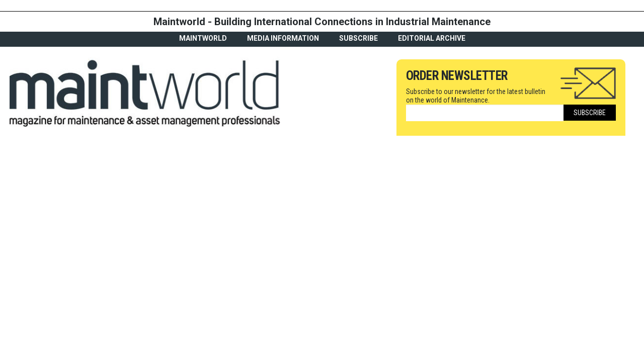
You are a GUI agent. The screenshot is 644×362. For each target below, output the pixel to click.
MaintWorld (203, 38)
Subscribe (358, 38)
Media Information (283, 38)
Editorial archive (432, 38)
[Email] (485, 113)
